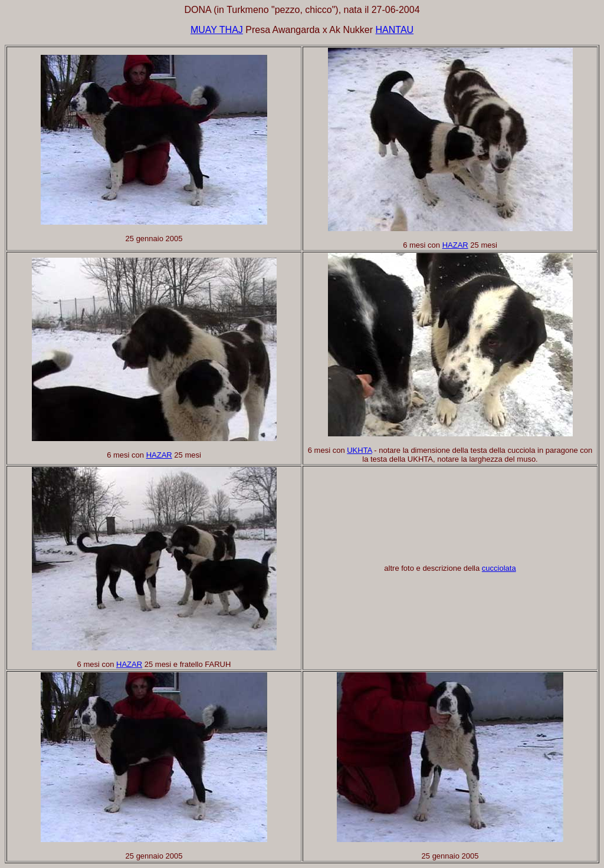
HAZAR (455, 245)
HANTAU (395, 30)
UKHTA (359, 450)
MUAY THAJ (217, 30)
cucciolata (499, 568)
